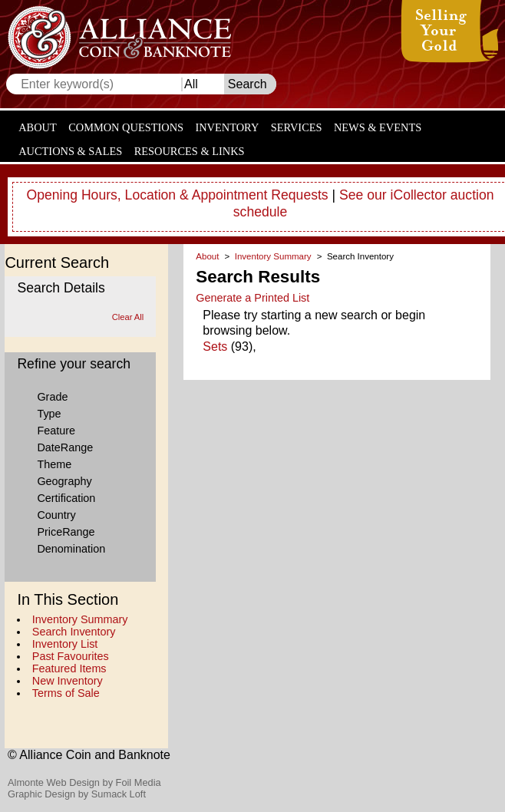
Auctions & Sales (70, 151)
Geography (64, 481)
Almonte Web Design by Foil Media (84, 782)
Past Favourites (71, 656)
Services (297, 127)
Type (49, 414)
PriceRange (66, 532)
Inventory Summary (80, 619)
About (38, 127)
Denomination (71, 549)
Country (56, 515)
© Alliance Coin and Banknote (89, 755)
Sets (215, 347)
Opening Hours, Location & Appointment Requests (178, 195)
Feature (56, 431)
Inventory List (65, 644)
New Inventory (68, 681)
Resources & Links (190, 151)
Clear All (128, 317)
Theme (54, 464)
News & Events (378, 127)
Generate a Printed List (252, 298)
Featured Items (69, 668)
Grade (52, 397)
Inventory (227, 127)
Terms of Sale (66, 693)
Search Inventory (74, 632)
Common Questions (126, 127)
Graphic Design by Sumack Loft (77, 794)
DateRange (65, 447)
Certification (66, 498)
